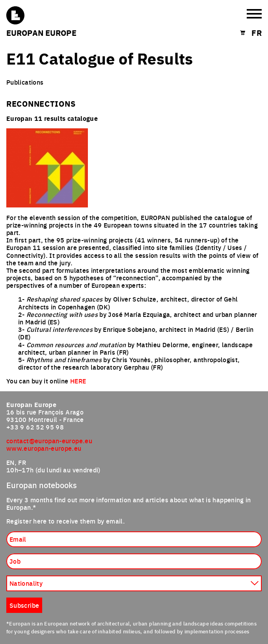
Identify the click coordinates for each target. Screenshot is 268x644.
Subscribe (24, 605)
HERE (78, 381)
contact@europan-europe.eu (49, 440)
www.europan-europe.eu (44, 448)
